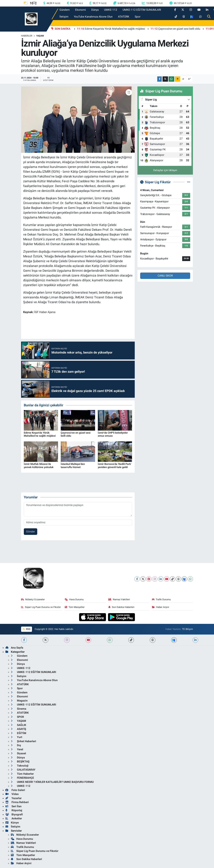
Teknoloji (20, 766)
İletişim (64, 17)
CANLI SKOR (165, 276)
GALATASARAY (23, 770)
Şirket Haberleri (23, 741)
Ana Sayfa (14, 648)
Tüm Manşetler (75, 607)
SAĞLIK (19, 725)
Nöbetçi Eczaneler (33, 599)
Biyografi (14, 814)
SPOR (17, 717)
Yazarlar (14, 798)
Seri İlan (14, 806)
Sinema (19, 709)
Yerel (17, 749)
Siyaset (18, 753)
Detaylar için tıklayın (165, 170)
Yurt (17, 737)
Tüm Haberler (22, 774)
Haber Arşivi (161, 607)
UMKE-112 (111, 10)
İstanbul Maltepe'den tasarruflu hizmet (73, 465)
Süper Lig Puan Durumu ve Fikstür (41, 607)
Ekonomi (80, 10)
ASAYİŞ (18, 729)
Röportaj (14, 810)
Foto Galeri (15, 790)
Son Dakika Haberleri (121, 607)
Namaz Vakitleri (119, 599)
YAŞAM (18, 721)
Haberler (27, 36)
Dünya (95, 10)
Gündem (65, 10)
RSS (27, 629)
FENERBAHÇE (22, 778)
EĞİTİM (19, 733)
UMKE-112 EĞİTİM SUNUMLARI (142, 10)
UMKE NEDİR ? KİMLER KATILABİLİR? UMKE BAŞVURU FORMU (52, 782)
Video (12, 794)
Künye (12, 823)
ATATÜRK (124, 17)
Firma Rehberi (17, 802)
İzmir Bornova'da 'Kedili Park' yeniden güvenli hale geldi (115, 465)
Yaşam (40, 36)
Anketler (14, 818)
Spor (138, 17)
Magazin (19, 701)
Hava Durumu (74, 599)
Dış (16, 745)
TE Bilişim (187, 629)
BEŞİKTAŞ (20, 761)
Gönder (31, 532)
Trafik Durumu (161, 599)
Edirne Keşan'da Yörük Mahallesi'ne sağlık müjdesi (40, 434)
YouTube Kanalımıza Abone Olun (93, 17)
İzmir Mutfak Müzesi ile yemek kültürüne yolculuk (39, 465)
